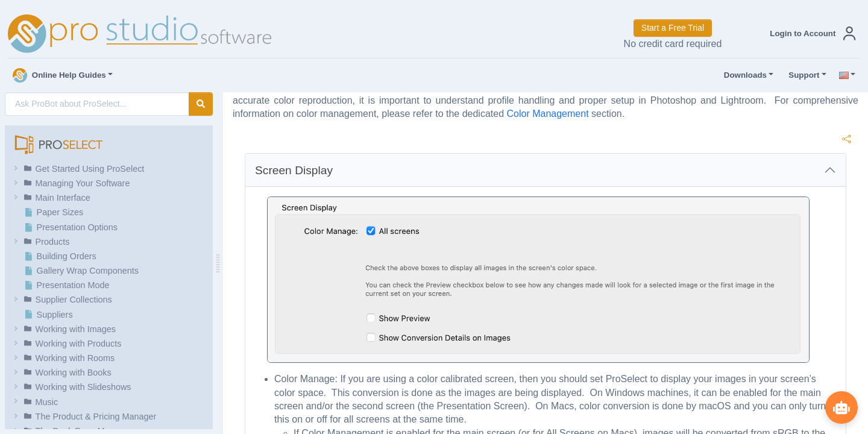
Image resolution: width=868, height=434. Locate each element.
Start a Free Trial (673, 28)
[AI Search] (97, 104)
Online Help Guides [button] (59, 75)
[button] (810, 33)
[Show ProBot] (841, 407)
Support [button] (801, 75)
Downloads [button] (743, 75)
